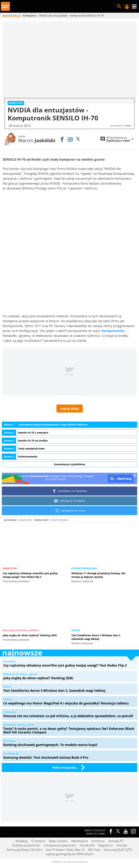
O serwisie (38, 826)
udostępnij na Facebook (70, 476)
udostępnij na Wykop (70, 486)
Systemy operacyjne (84, 553)
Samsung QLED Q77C (118, 834)
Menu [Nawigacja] (134, 7)
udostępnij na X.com (70, 495)
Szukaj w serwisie (119, 7)
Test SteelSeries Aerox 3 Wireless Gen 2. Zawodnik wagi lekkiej (96, 622)
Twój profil (127, 7)
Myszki (76, 615)
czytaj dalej (70, 393)
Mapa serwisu (58, 826)
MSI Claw (94, 834)
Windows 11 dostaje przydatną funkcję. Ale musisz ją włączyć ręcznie (98, 560)
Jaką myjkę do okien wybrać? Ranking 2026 (30, 620)
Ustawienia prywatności (60, 830)
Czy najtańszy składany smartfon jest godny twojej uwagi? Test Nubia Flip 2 (30, 560)
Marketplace (80, 826)
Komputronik (60, 505)
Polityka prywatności (26, 830)
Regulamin (106, 830)
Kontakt (122, 830)
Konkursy (98, 826)
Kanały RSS (87, 830)
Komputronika (113, 315)
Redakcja (22, 826)
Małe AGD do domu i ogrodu (21, 615)
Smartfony (10, 553)
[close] (134, 460)
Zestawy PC (116, 826)
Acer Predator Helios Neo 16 (65, 834)
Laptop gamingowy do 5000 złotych (70, 839)
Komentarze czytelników (70, 449)
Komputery (26, 505)
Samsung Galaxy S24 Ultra (24, 834)
